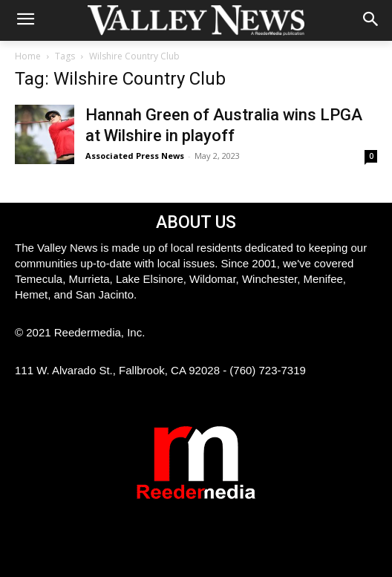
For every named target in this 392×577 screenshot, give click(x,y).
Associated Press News (135, 156)
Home (28, 56)
